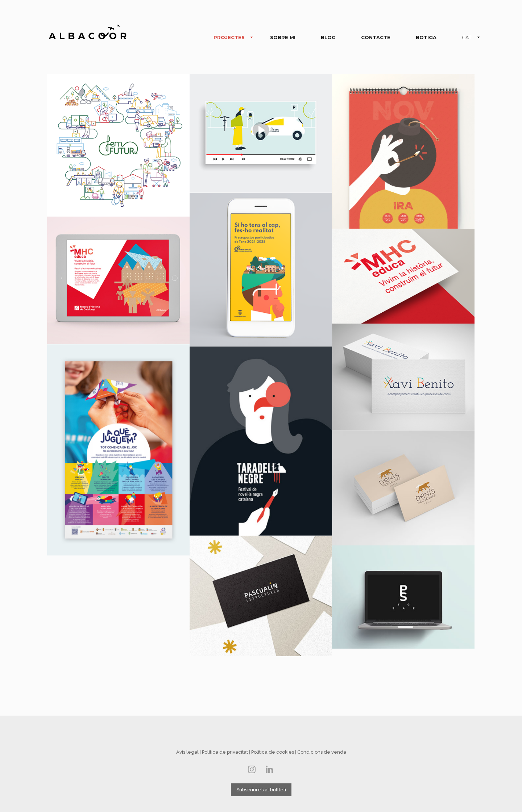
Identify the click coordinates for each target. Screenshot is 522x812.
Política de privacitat (225, 752)
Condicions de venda (322, 752)
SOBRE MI (283, 37)
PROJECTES (231, 38)
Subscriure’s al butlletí (261, 790)
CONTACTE (376, 37)
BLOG (328, 37)
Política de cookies (273, 752)
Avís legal (187, 752)
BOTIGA (426, 37)
